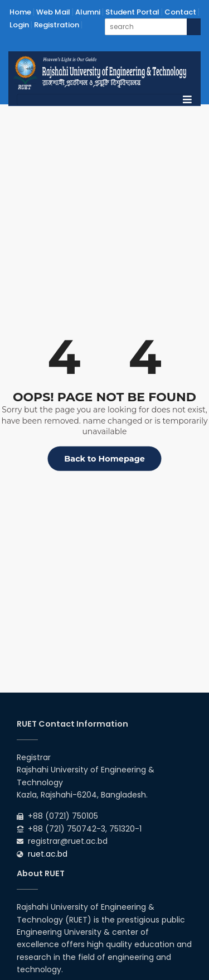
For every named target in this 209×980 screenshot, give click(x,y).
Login (19, 25)
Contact (180, 12)
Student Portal (132, 12)
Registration (57, 25)
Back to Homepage (104, 459)
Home (20, 12)
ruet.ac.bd (48, 854)
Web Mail (53, 12)
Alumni (88, 12)
